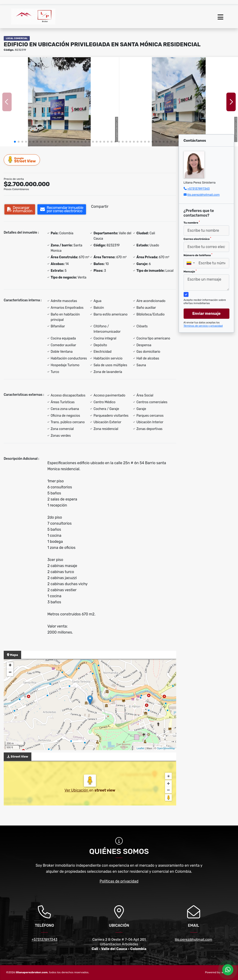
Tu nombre (192, 222)
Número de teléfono (198, 255)
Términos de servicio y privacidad (203, 326)
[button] (15, 142)
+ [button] (10, 666)
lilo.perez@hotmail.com (203, 195)
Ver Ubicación (77, 790)
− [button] (10, 673)
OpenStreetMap (166, 748)
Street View (22, 160)
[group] (59, 102)
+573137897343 (198, 189)
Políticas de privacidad (119, 881)
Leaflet (140, 748)
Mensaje (190, 271)
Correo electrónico (197, 239)
